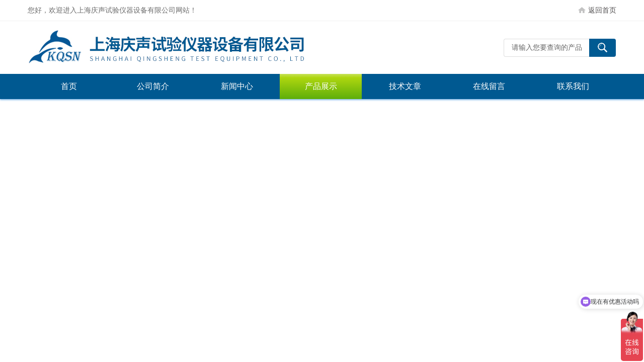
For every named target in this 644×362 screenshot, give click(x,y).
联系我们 (573, 86)
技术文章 (405, 86)
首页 (69, 86)
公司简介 (153, 86)
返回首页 (602, 10)
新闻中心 (237, 86)
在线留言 (489, 86)
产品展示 (321, 86)
